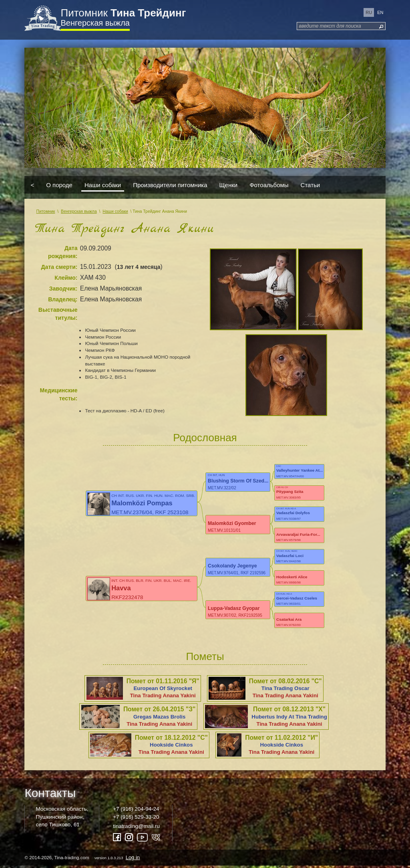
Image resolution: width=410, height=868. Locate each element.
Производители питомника (170, 185)
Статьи (311, 185)
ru (369, 12)
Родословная (205, 438)
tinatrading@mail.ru (136, 828)
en (380, 12)
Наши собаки (103, 185)
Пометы (205, 659)
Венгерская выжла (95, 23)
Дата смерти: (59, 267)
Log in (133, 859)
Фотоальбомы (269, 185)
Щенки (229, 185)
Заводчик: (63, 289)
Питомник (123, 13)
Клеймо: (66, 278)
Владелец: (63, 299)
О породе (59, 185)
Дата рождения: (63, 252)
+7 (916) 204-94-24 (136, 811)
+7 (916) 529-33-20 (136, 819)
